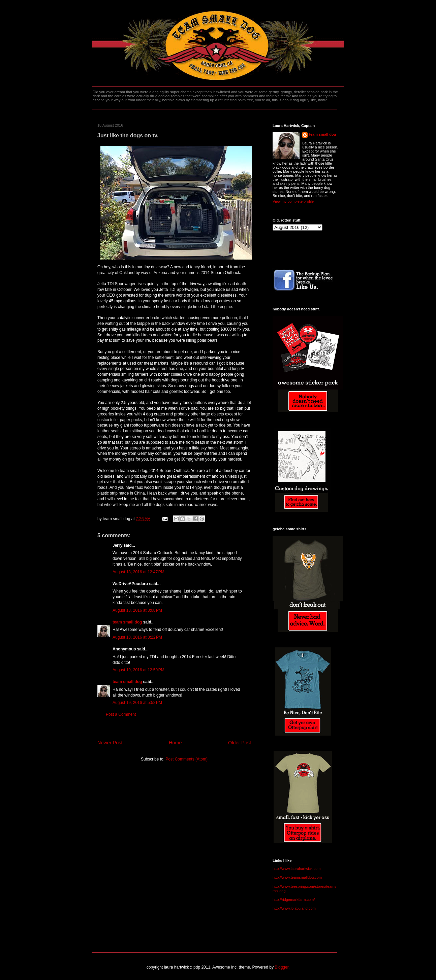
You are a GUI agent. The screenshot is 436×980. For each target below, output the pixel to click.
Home (175, 743)
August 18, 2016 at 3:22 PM (137, 637)
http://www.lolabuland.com (294, 908)
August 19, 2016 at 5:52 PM (137, 703)
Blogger (282, 967)
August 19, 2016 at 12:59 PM (138, 670)
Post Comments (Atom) (186, 759)
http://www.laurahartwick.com (297, 869)
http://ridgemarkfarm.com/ (294, 900)
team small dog (127, 622)
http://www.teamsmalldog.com (297, 877)
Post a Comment (121, 714)
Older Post (240, 743)
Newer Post (110, 743)
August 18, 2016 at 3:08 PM (137, 610)
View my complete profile (293, 201)
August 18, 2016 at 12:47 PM (138, 572)
